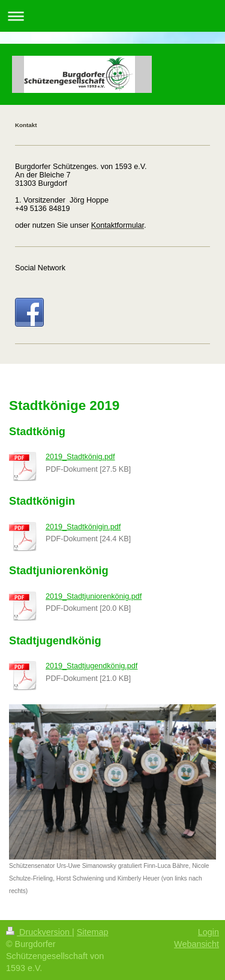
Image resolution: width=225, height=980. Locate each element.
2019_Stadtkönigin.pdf (83, 527)
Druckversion (39, 932)
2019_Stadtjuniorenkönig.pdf (94, 596)
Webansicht (196, 944)
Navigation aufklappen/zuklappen (112, 16)
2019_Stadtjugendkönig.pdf (91, 666)
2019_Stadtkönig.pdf (80, 457)
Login (208, 932)
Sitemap (93, 932)
